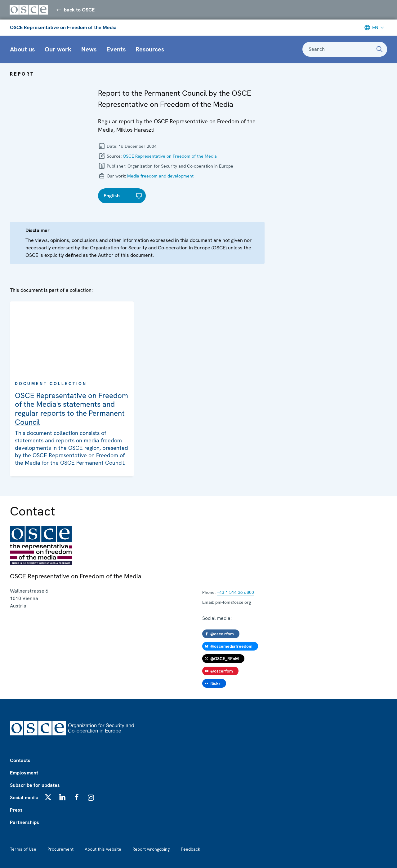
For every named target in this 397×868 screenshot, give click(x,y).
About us (22, 50)
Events (116, 50)
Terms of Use (23, 849)
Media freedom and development (160, 176)
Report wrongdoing (151, 849)
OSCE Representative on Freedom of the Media (63, 28)
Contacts (20, 761)
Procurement (60, 849)
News (89, 50)
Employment (24, 773)
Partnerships (25, 823)
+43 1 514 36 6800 (235, 593)
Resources (150, 50)
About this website (103, 849)
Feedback (190, 849)
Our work (58, 50)
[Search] (380, 50)
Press (16, 810)
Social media (24, 798)
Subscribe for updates (35, 785)
